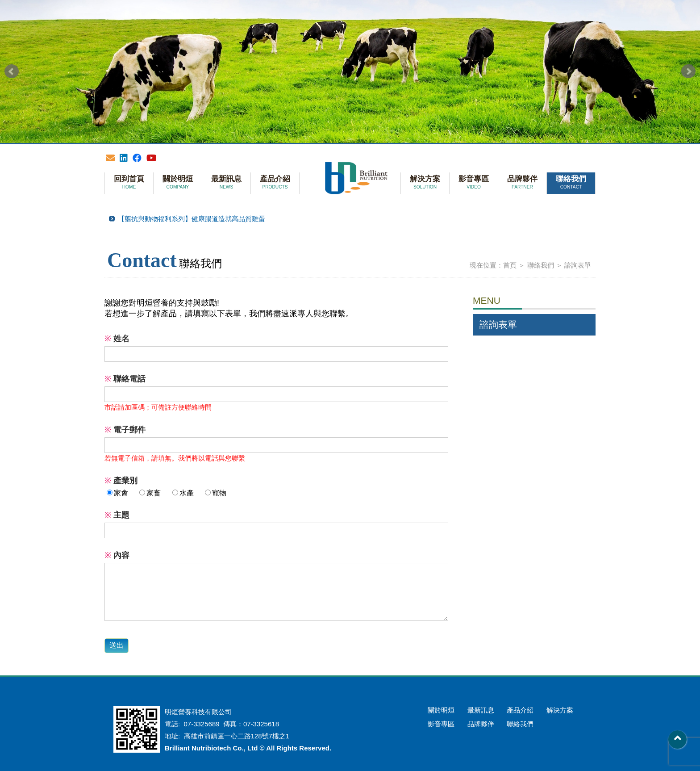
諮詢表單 (578, 265)
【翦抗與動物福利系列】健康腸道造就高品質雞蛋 (192, 219)
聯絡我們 (571, 182)
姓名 (117, 339)
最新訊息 (226, 182)
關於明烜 (178, 182)
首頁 (510, 265)
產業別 (121, 481)
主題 (117, 515)
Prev (12, 71)
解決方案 (425, 182)
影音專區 (474, 182)
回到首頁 (129, 182)
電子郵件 (125, 430)
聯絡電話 (125, 379)
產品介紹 (275, 182)
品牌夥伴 (522, 182)
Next (688, 71)
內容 (117, 555)
